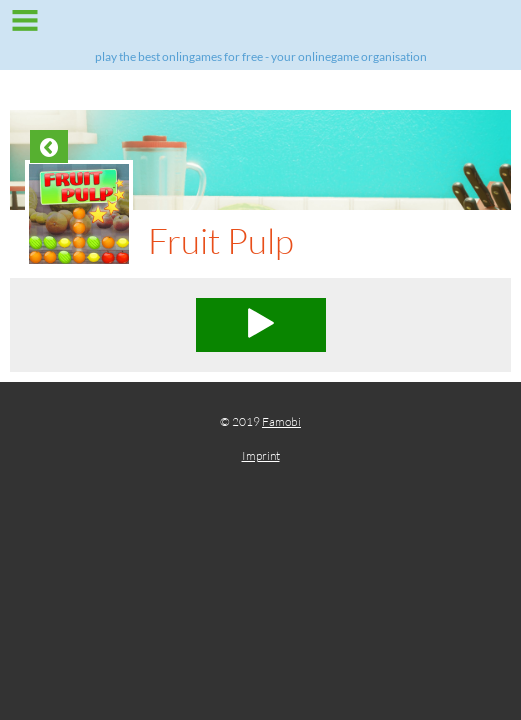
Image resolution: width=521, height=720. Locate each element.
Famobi (281, 421)
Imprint (261, 455)
